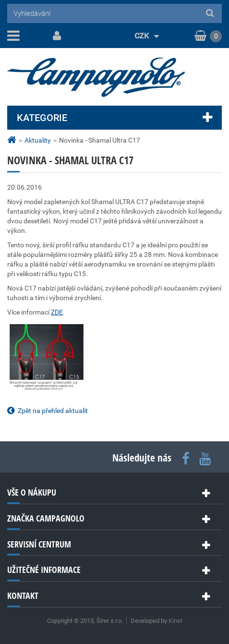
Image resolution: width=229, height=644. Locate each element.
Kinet (175, 621)
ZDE (57, 312)
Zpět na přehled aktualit (53, 411)
